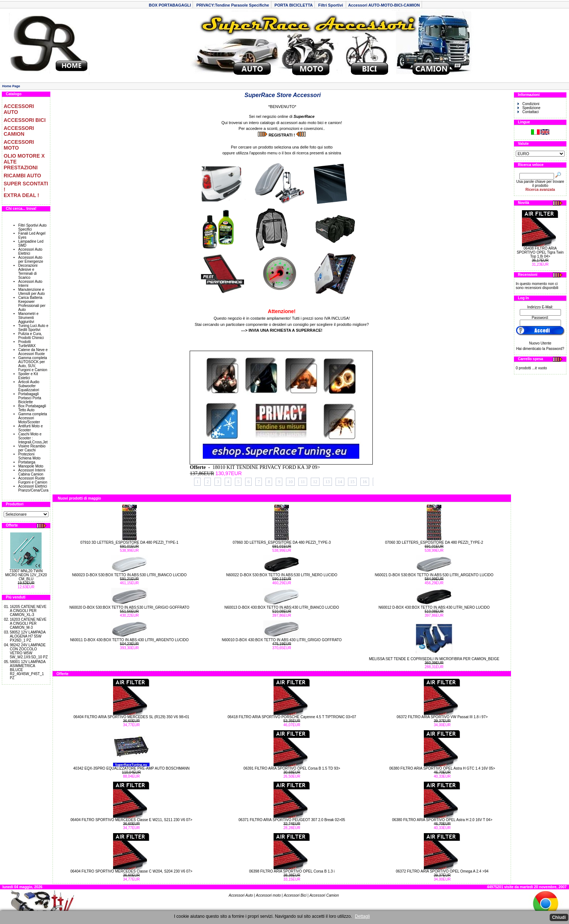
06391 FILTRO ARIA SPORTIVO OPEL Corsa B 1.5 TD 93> (292, 768)
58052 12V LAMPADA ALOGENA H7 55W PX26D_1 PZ (28, 636)
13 (328, 482)
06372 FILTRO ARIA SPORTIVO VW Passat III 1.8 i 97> (442, 717)
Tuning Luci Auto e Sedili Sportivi (33, 328)
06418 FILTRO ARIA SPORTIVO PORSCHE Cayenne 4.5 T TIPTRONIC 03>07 (292, 717)
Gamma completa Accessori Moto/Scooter (33, 418)
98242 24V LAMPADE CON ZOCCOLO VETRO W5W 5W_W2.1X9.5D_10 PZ (29, 651)
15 (352, 482)
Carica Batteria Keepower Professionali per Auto (32, 304)
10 (290, 482)
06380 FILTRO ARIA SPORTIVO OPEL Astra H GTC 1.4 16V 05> (442, 768)
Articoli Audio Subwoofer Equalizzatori (29, 386)
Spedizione (529, 108)
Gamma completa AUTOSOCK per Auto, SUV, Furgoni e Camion (33, 364)
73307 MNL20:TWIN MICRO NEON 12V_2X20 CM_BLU (26, 575)
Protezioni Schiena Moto (29, 456)
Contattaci (528, 112)
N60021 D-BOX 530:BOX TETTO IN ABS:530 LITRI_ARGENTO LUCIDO (434, 575)
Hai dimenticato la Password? (540, 349)
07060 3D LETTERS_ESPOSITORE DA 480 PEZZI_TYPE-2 (434, 542)
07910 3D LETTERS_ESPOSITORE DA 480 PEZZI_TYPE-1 (129, 542)
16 (365, 482)
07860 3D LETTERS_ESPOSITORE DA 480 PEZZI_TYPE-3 (282, 542)
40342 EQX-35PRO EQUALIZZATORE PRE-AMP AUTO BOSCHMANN (131, 768)
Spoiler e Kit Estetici (28, 376)
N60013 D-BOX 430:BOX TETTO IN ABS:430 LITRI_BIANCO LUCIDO (282, 607)
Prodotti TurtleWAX (27, 344)
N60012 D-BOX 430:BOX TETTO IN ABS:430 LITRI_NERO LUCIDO (434, 607)
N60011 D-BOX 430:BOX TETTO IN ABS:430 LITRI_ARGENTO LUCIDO (129, 640)
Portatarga (27, 462)
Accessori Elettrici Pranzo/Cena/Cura (33, 488)
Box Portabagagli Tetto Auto (32, 408)
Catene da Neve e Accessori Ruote (33, 352)
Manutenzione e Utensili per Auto (32, 292)
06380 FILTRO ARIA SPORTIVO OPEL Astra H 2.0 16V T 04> (442, 820)
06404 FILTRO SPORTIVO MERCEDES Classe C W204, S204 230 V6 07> (131, 871)
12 (315, 482)
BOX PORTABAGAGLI (170, 5)
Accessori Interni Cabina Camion (32, 472)
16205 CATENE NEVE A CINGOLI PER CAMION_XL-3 (28, 611)
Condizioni (529, 104)
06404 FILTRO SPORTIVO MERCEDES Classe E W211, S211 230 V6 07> (131, 820)
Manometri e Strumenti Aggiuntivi (28, 318)
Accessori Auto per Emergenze (31, 259)
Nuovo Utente (540, 343)
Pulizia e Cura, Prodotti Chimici (31, 336)
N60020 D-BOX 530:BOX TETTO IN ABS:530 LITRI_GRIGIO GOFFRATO (129, 607)
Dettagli (362, 916)
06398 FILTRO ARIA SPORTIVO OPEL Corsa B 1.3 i (292, 871)
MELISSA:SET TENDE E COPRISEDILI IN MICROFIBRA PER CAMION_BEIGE (434, 659)
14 (340, 482)
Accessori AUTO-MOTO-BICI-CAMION (384, 5)
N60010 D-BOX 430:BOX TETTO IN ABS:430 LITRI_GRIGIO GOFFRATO (282, 640)
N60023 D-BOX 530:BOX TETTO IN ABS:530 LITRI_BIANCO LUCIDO (129, 575)
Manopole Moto (31, 466)
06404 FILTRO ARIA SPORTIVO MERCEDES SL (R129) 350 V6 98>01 (131, 717)
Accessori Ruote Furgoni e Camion (33, 480)
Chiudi (559, 917)
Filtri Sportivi (331, 5)
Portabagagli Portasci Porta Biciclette (30, 398)
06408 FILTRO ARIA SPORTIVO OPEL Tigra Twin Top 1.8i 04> (540, 252)
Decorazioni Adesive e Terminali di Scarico (28, 272)
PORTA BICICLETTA (294, 5)
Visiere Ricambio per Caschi (32, 448)
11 (303, 482)
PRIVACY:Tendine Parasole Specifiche (233, 5)
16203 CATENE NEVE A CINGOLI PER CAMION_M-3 (28, 623)
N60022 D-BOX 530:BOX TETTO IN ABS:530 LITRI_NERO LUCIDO (282, 575)
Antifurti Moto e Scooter (30, 428)
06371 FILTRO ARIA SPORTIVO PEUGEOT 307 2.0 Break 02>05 (292, 820)
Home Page (11, 86)
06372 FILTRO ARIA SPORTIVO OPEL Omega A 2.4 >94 (442, 871)
